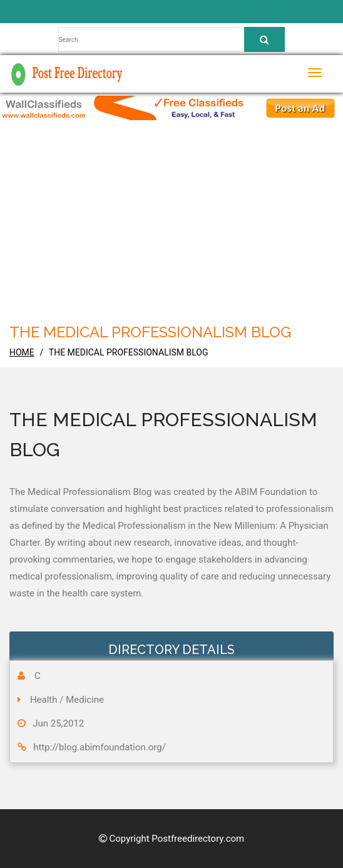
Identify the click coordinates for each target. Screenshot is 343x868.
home (22, 352)
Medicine (85, 700)
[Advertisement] (176, 227)
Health (44, 700)
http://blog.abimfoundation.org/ (100, 747)
